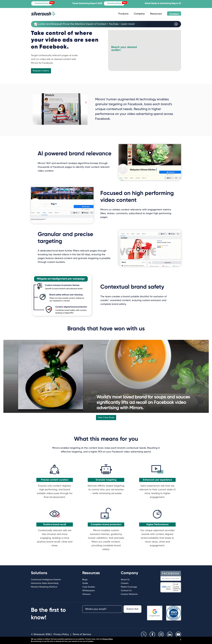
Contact (174, 14)
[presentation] (102, 619)
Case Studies (89, 587)
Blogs (85, 580)
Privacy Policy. (108, 639)
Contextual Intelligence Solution (46, 580)
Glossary (86, 594)
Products (123, 14)
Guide (85, 583)
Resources (156, 14)
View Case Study (106, 418)
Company (139, 14)
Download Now (45, 3)
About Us (125, 580)
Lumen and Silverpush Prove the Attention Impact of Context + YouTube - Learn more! (84, 24)
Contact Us (126, 591)
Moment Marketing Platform (44, 587)
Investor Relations (129, 594)
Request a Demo (41, 71)
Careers (125, 583)
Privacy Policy (61, 634)
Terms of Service (82, 634)
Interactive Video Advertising (45, 583)
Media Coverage (129, 587)
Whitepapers (89, 591)
